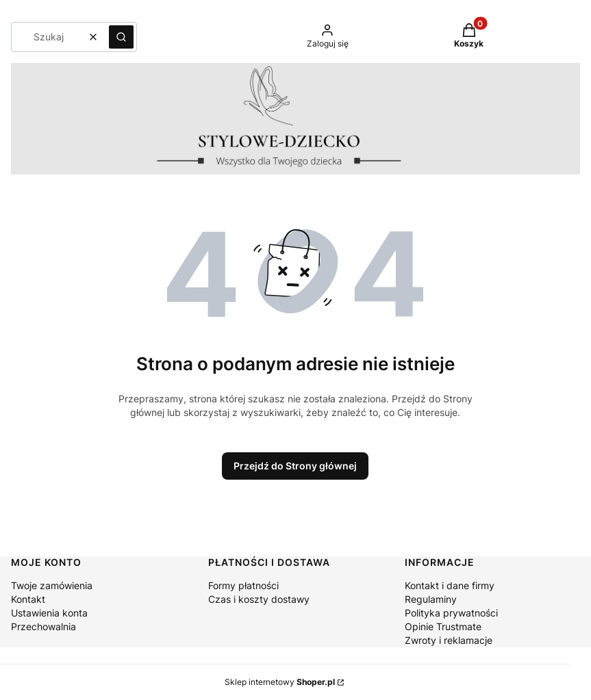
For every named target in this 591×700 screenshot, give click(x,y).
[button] (121, 37)
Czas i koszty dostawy (259, 599)
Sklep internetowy (280, 682)
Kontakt (28, 599)
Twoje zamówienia (52, 585)
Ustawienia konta (49, 613)
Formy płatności (243, 585)
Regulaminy (431, 599)
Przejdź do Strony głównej (295, 466)
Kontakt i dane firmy (450, 585)
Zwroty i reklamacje (449, 640)
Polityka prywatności (451, 613)
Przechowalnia (43, 626)
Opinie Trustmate (443, 626)
